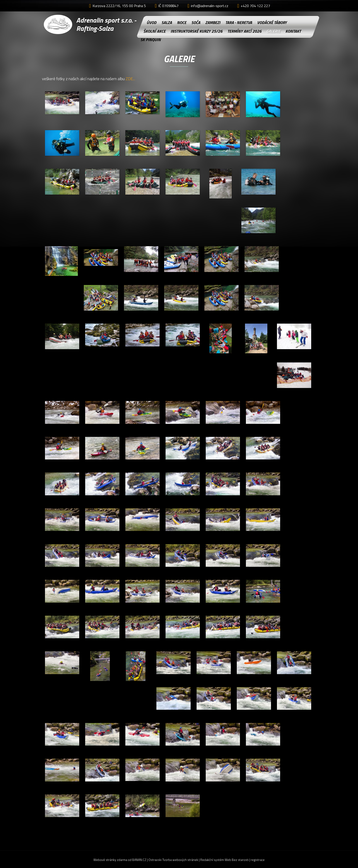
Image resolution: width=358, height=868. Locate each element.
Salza (167, 22)
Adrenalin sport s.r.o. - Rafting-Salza (106, 24)
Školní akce (154, 31)
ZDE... (130, 79)
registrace (258, 860)
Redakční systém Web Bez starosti (224, 860)
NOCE (182, 22)
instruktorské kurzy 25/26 (196, 31)
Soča (196, 22)
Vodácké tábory (272, 22)
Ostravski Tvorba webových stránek (173, 860)
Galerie (273, 31)
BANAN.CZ (139, 860)
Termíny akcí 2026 (244, 31)
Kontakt (293, 31)
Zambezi (213, 22)
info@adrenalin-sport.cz (210, 6)
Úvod (151, 22)
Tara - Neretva (239, 22)
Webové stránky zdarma (110, 860)
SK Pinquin (150, 40)
